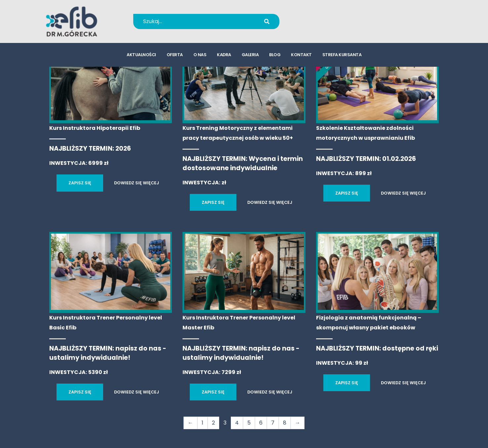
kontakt (301, 55)
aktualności (141, 55)
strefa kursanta (342, 55)
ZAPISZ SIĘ (80, 183)
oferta (175, 55)
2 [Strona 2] (213, 423)
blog (275, 55)
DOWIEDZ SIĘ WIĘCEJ (137, 183)
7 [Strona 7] (273, 423)
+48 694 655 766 (329, 17)
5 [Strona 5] (249, 423)
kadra (224, 55)
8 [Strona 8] (285, 423)
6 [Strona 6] (261, 423)
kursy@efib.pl (325, 26)
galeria (250, 55)
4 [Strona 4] (237, 423)
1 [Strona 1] (203, 423)
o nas (200, 55)
